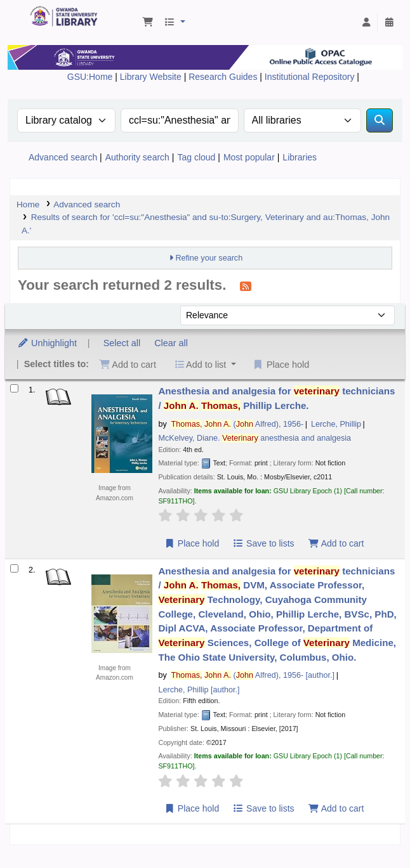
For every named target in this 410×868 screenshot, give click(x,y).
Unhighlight (47, 343)
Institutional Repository (311, 77)
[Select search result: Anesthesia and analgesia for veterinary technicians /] (14, 388)
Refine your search (209, 258)
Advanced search (63, 157)
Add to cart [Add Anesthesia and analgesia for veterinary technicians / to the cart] (336, 543)
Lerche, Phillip (336, 424)
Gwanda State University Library (34, 10)
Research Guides (224, 77)
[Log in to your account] (366, 23)
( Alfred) (237, 424)
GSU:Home (90, 77)
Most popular (249, 157)
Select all (122, 343)
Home (28, 204)
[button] (148, 23)
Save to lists (264, 543)
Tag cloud (196, 157)
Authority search (137, 157)
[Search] (380, 120)
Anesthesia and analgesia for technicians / (276, 398)
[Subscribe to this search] (246, 286)
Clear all (171, 343)
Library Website (152, 77)
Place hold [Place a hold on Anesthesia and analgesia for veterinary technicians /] (191, 543)
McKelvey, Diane (255, 438)
